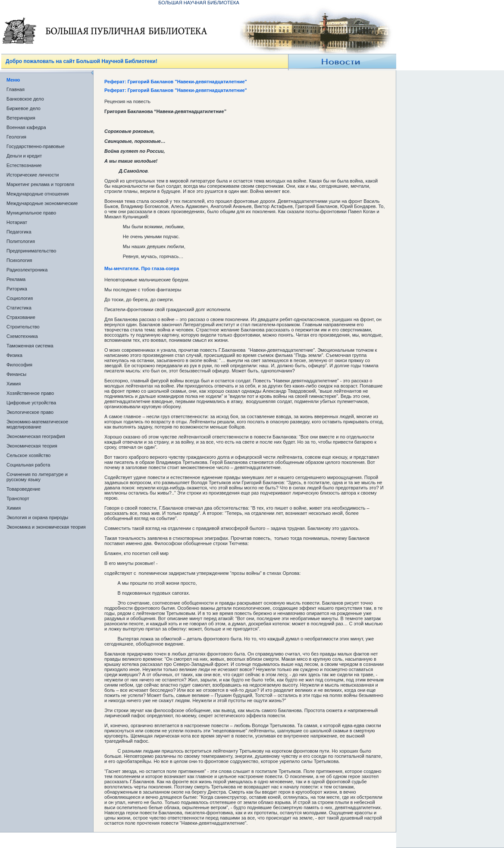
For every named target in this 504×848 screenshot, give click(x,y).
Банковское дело (25, 99)
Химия (14, 384)
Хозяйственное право (30, 393)
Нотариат (17, 222)
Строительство (23, 327)
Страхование (21, 317)
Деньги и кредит (24, 156)
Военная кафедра (26, 127)
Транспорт (18, 498)
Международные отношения (38, 194)
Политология (21, 241)
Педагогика (19, 232)
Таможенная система (30, 346)
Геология (16, 137)
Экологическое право (30, 412)
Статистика (19, 308)
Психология (19, 260)
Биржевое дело (23, 108)
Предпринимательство (31, 251)
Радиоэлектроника (27, 270)
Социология (20, 298)
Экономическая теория (32, 446)
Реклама (16, 279)
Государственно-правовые (36, 146)
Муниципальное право (31, 213)
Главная (16, 89)
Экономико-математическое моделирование (37, 424)
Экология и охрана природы (37, 517)
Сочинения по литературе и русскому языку (37, 477)
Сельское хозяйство (28, 455)
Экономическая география (36, 436)
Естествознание (24, 165)
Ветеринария (21, 118)
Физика (14, 355)
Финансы (16, 374)
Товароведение (23, 489)
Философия (19, 365)
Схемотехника (22, 336)
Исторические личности (33, 175)
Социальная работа (28, 465)
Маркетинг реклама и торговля (40, 184)
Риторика (17, 289)
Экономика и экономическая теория (46, 527)
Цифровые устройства (31, 403)
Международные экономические (42, 203)
